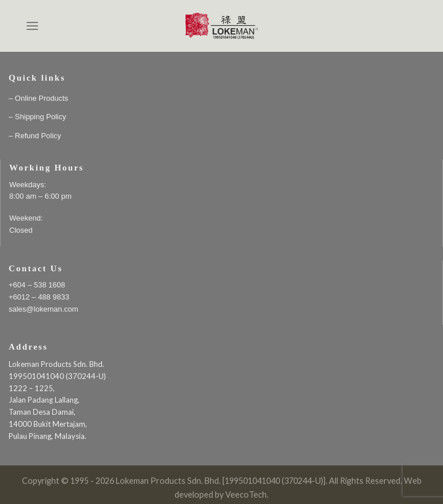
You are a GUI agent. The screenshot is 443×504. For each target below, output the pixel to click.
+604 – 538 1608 (37, 285)
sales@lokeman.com (43, 309)
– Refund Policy (35, 136)
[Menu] (32, 26)
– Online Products (38, 98)
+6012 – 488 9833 (39, 297)
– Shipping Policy (37, 117)
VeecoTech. (247, 494)
